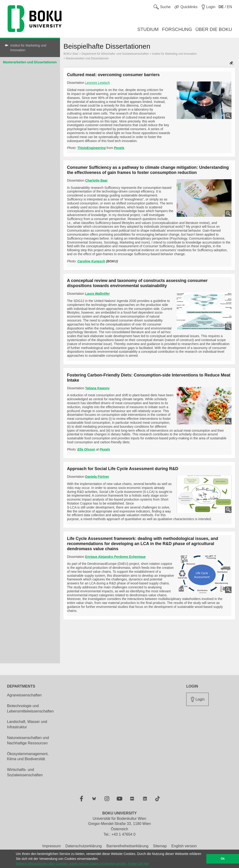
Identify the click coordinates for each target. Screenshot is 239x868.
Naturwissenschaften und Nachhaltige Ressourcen (28, 740)
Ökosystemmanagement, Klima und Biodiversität (28, 756)
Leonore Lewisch (98, 83)
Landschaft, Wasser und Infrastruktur (27, 724)
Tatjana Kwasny (97, 388)
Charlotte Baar (96, 180)
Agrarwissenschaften (24, 695)
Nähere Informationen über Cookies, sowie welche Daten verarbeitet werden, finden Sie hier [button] (83, 864)
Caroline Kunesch (91, 261)
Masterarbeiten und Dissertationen (30, 62)
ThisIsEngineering (91, 148)
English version (184, 846)
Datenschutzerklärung (84, 846)
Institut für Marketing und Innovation (28, 48)
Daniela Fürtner (97, 477)
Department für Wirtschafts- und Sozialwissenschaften (115, 54)
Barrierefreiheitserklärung (127, 846)
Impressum (51, 846)
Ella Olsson (86, 449)
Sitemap (160, 846)
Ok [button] (223, 859)
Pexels (119, 148)
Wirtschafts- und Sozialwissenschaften (25, 772)
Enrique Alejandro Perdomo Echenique (115, 557)
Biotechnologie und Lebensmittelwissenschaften (30, 709)
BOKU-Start (71, 54)
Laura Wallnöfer (97, 294)
